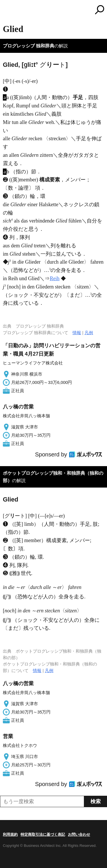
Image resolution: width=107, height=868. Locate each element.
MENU (7, 10)
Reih (55, 278)
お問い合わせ (79, 834)
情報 (77, 333)
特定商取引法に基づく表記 (43, 834)
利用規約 (10, 834)
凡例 (89, 333)
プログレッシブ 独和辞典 (29, 46)
